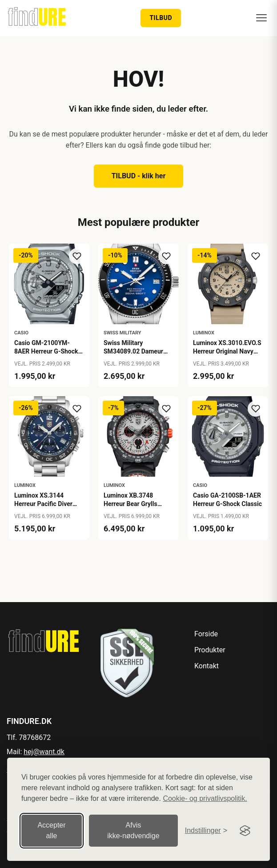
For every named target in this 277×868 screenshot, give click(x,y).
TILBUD (161, 18)
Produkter (210, 650)
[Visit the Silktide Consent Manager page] (245, 830)
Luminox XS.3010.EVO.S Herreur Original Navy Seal (227, 351)
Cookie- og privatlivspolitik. (205, 798)
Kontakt (207, 666)
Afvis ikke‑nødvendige (133, 830)
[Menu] (261, 18)
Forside (206, 634)
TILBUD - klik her (139, 176)
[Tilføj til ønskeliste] (77, 256)
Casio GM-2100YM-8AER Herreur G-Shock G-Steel (46, 351)
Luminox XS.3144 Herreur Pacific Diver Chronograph (43, 503)
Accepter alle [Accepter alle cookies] (51, 830)
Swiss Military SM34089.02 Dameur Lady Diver (133, 351)
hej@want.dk (44, 752)
